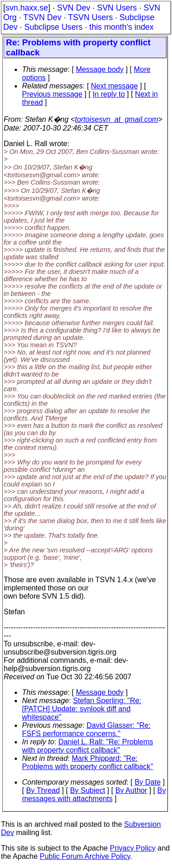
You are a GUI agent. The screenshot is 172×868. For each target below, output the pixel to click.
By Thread (43, 790)
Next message (114, 86)
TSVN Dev (42, 17)
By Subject (88, 790)
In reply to (109, 94)
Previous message (52, 94)
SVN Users (117, 8)
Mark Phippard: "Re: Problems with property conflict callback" (88, 762)
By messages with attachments (94, 794)
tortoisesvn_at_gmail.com (116, 119)
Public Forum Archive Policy (85, 856)
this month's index (122, 27)
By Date (147, 782)
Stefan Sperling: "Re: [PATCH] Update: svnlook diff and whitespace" (82, 709)
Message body (100, 69)
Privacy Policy (133, 848)
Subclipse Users (53, 27)
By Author (131, 790)
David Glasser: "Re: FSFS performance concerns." (86, 729)
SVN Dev (73, 8)
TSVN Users (90, 17)
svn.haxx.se (27, 8)
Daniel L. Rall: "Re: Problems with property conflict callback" (88, 746)
